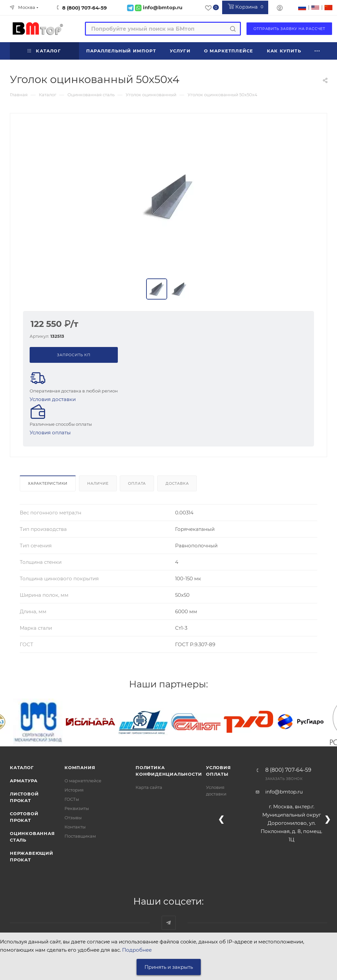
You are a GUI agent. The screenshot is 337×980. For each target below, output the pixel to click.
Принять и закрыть (169, 967)
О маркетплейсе (83, 781)
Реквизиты (77, 808)
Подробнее (137, 950)
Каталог (22, 767)
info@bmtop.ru (284, 792)
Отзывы (73, 818)
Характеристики (48, 483)
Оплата (137, 483)
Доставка (177, 483)
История (74, 790)
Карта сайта (149, 787)
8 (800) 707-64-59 (85, 8)
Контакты (75, 827)
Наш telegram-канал (169, 923)
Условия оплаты (50, 432)
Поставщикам (80, 836)
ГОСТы (72, 799)
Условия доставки (53, 399)
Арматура (24, 781)
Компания (80, 767)
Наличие (98, 483)
